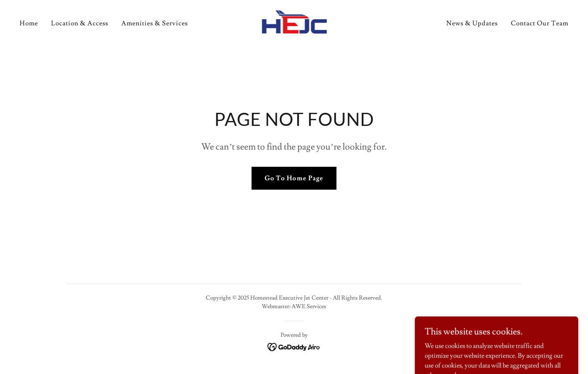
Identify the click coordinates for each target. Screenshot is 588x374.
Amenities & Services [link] (155, 23)
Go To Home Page (294, 178)
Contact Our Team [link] (540, 23)
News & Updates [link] (472, 23)
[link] (294, 22)
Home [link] (29, 23)
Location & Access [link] (80, 23)
